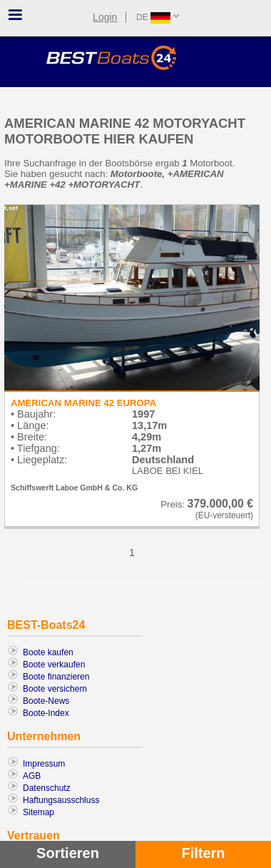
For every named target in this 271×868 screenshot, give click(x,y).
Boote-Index (46, 713)
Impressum (44, 764)
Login (105, 17)
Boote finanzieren (56, 677)
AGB (32, 776)
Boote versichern (55, 689)
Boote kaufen (48, 652)
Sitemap (39, 812)
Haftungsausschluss (61, 800)
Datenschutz (47, 788)
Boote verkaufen (54, 665)
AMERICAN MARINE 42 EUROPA (83, 403)
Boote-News (46, 701)
